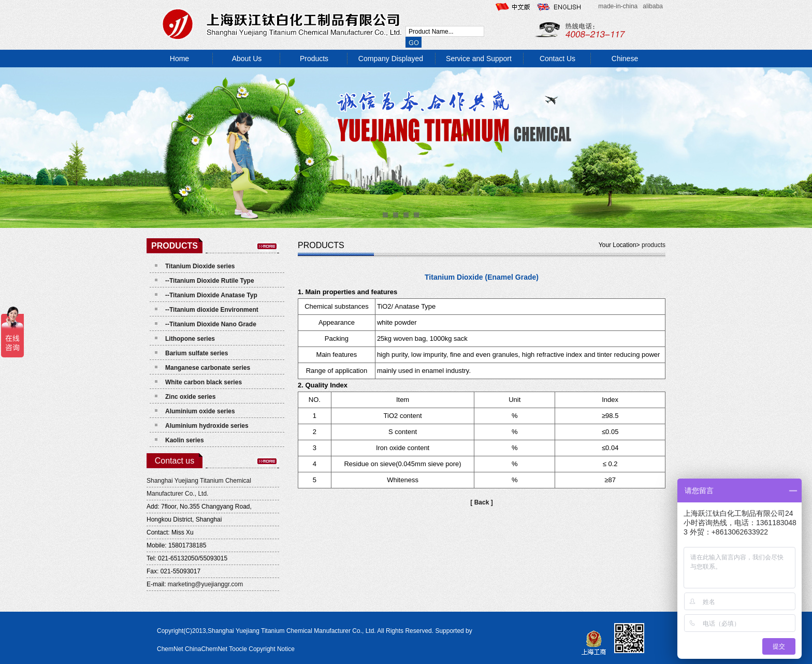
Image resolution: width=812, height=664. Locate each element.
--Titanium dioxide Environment (212, 310)
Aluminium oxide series (200, 411)
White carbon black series (204, 382)
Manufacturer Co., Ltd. (177, 494)
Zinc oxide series (190, 397)
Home (179, 59)
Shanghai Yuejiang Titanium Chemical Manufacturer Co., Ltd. (292, 631)
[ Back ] (481, 502)
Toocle (238, 649)
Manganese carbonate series (208, 368)
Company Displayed (391, 59)
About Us (247, 59)
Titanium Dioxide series (200, 266)
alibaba (653, 6)
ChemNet (170, 649)
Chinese (625, 59)
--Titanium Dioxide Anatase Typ (211, 295)
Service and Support (479, 59)
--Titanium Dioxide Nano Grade (211, 324)
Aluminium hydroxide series (207, 426)
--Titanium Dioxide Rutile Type (210, 281)
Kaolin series (185, 440)
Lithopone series (190, 339)
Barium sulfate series (197, 353)
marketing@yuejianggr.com (206, 584)
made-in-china (618, 6)
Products (314, 59)
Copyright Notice (272, 649)
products (653, 245)
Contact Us (557, 59)
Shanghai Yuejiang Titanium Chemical (199, 481)
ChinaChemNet (206, 649)
